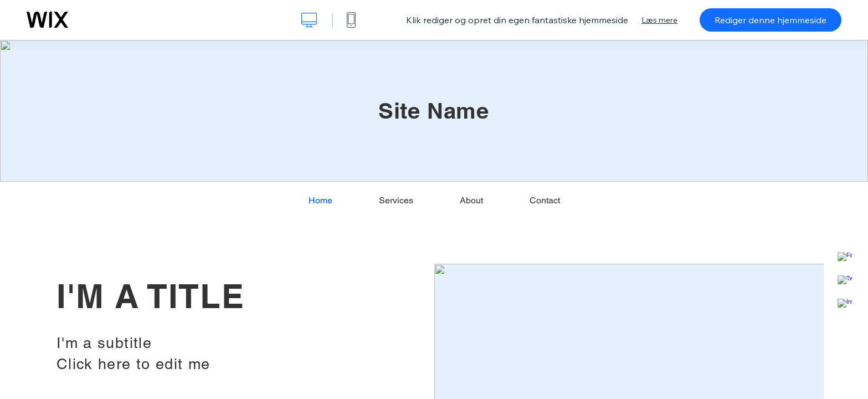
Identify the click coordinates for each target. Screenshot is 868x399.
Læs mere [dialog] (659, 20)
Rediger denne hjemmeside (771, 20)
